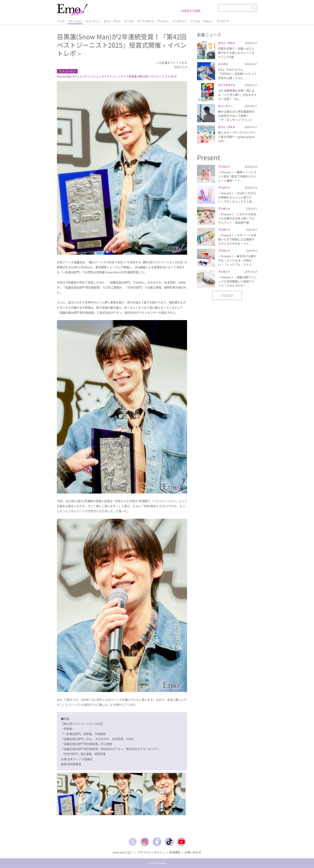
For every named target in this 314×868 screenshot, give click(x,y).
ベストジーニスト (115, 76)
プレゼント (163, 21)
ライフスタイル (145, 21)
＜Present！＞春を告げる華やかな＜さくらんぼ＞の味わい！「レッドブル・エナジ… (237, 260)
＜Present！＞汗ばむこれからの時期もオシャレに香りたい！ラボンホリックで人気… (237, 197)
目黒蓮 (133, 76)
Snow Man (65, 76)
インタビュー (180, 21)
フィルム (195, 21)
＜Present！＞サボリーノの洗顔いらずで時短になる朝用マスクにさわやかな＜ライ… (237, 239)
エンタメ (129, 21)
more (227, 295)
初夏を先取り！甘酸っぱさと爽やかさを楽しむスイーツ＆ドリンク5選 (236, 53)
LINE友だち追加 (190, 11)
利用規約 (175, 852)
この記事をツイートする (172, 63)
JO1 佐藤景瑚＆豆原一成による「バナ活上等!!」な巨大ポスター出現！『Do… (237, 95)
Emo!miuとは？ (123, 852)
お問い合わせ (193, 852)
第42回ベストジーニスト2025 (158, 76)
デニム (78, 76)
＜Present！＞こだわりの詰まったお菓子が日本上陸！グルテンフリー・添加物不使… (237, 218)
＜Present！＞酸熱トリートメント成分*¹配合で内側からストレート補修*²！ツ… (237, 176)
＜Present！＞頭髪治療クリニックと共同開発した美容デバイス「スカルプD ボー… (237, 281)
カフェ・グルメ (112, 21)
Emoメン (208, 21)
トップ (61, 21)
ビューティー (93, 21)
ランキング (223, 21)
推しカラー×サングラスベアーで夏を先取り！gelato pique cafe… (237, 137)
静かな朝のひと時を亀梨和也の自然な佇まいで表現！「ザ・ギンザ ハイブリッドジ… (236, 118)
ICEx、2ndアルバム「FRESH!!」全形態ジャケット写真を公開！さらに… (237, 74)
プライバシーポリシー (151, 852)
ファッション (75, 21)
